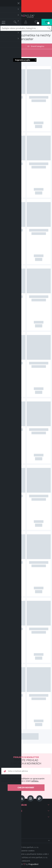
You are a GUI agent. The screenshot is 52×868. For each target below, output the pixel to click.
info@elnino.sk (14, 832)
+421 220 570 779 (14, 828)
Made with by (26, 864)
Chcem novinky (26, 788)
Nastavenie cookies (26, 851)
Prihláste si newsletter (26, 761)
